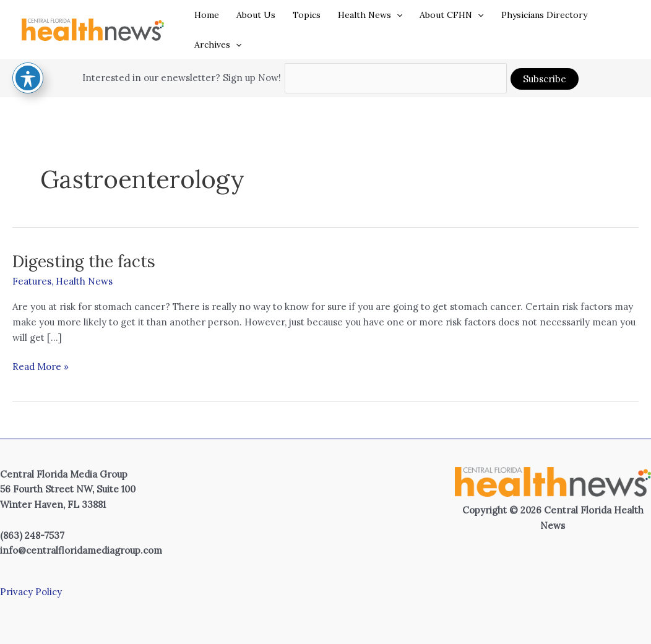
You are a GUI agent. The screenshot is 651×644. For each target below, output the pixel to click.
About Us (256, 15)
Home (207, 15)
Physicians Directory (544, 15)
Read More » (41, 367)
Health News (84, 281)
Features (32, 281)
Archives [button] (218, 45)
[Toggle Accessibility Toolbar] (28, 46)
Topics (307, 15)
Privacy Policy (31, 592)
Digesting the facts (84, 261)
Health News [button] (370, 15)
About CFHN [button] (451, 15)
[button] (397, 15)
